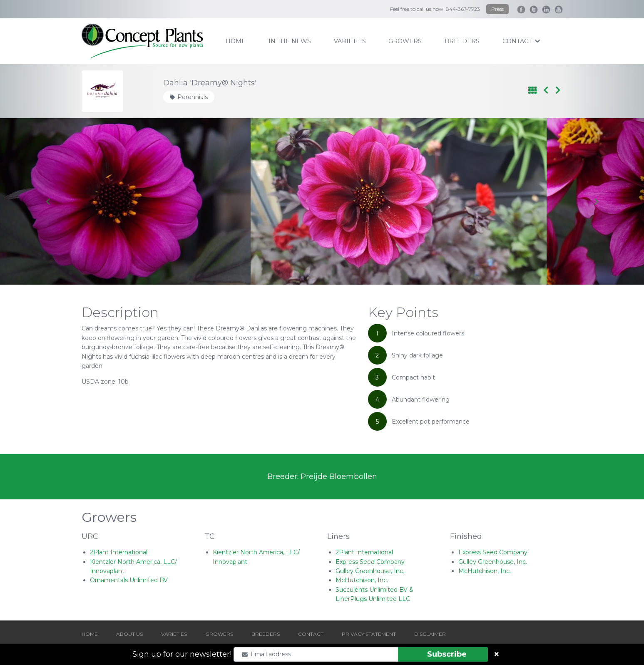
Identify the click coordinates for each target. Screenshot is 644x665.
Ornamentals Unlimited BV (129, 580)
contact (521, 41)
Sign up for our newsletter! (182, 654)
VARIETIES (174, 634)
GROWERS (219, 634)
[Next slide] (596, 201)
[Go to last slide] (48, 201)
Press (497, 9)
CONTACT (311, 634)
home (236, 41)
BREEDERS (266, 634)
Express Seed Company (370, 562)
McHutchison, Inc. (362, 580)
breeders (462, 41)
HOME (90, 634)
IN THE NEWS (290, 41)
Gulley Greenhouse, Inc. (370, 571)
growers (405, 41)
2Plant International (119, 552)
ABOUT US (129, 634)
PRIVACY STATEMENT (369, 634)
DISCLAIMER (430, 634)
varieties (350, 41)
